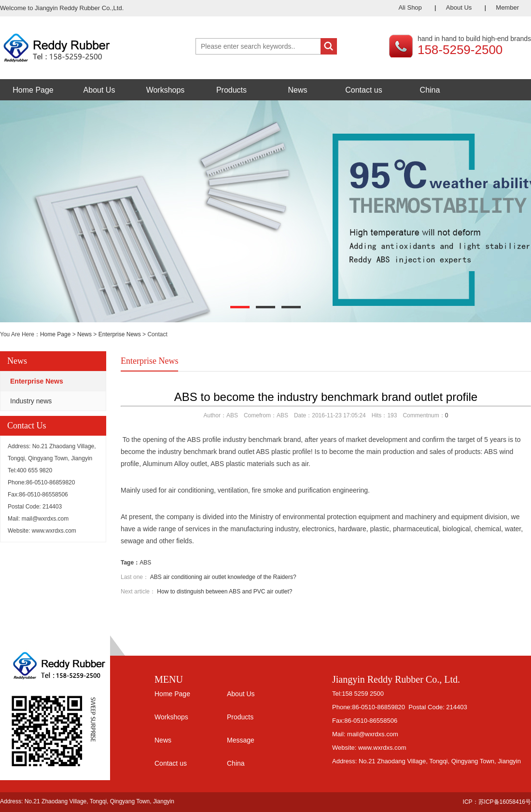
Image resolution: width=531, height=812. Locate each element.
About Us (459, 7)
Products (231, 90)
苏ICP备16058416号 (505, 802)
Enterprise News (120, 334)
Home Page (33, 90)
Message (241, 740)
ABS (145, 563)
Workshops (166, 90)
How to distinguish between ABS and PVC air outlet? (224, 592)
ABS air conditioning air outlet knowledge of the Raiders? (223, 577)
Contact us (363, 90)
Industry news (31, 401)
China (430, 90)
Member (507, 7)
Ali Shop (410, 7)
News (297, 90)
